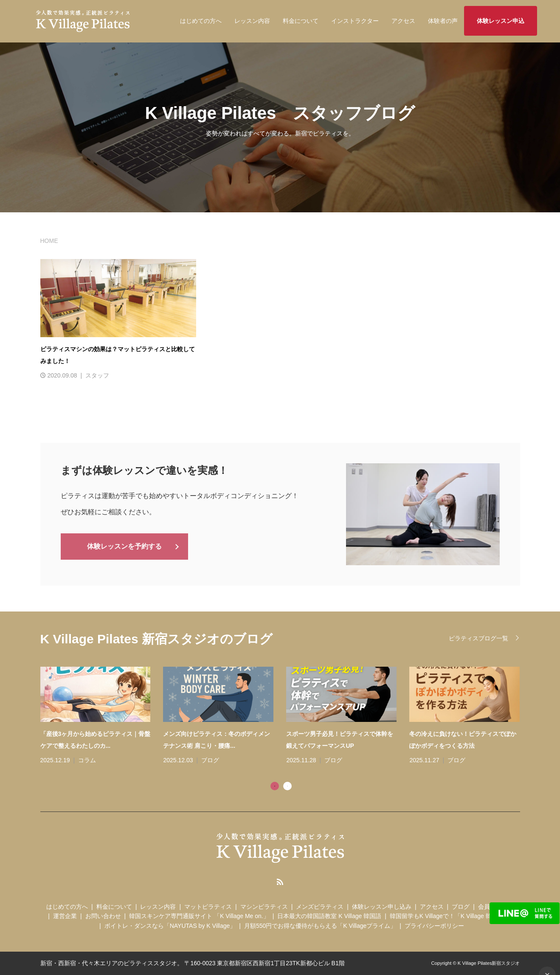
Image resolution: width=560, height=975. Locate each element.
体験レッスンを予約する (124, 546)
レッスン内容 (252, 21)
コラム (87, 760)
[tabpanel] (287, 716)
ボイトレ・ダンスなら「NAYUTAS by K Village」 (170, 926)
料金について (301, 21)
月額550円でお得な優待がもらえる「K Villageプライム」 (320, 926)
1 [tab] (275, 786)
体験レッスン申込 (501, 21)
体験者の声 (443, 21)
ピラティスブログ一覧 (478, 638)
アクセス (403, 21)
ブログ (210, 760)
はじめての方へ (201, 21)
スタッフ (97, 375)
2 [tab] (287, 786)
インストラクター (355, 21)
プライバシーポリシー (434, 926)
